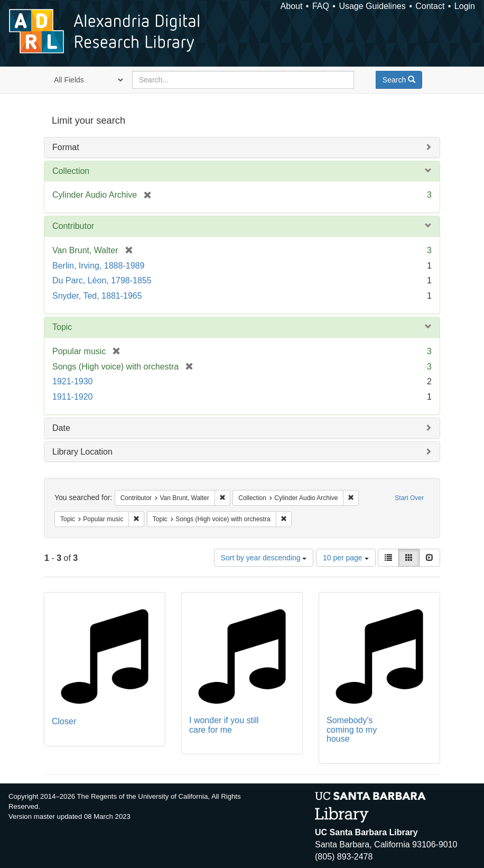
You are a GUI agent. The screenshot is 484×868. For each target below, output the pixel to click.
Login (465, 6)
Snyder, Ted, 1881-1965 (97, 296)
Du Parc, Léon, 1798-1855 (102, 280)
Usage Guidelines (372, 6)
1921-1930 (73, 381)
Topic (62, 327)
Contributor (73, 226)
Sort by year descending (264, 558)
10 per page (346, 558)
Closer (64, 721)
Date (61, 428)
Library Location (82, 452)
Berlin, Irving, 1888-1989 (98, 266)
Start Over (409, 498)
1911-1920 (73, 397)
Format (66, 147)
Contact (430, 6)
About (292, 6)
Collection (71, 171)
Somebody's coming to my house (352, 730)
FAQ (321, 6)
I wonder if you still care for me (224, 725)
